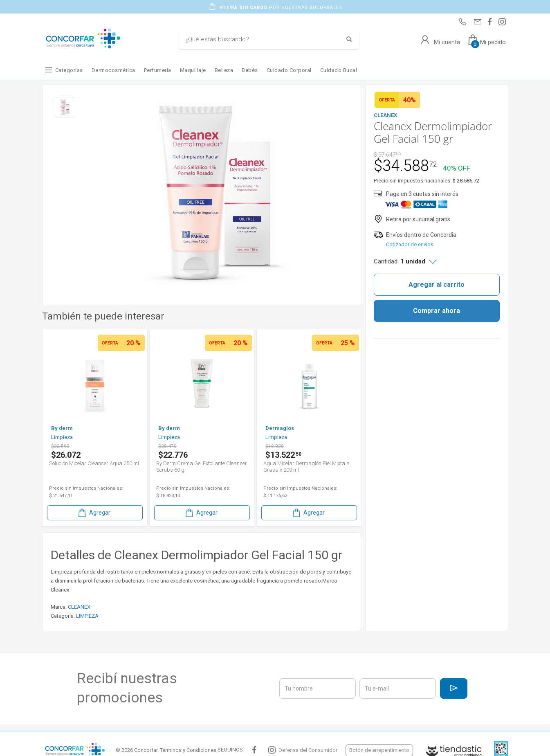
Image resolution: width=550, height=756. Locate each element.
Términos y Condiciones (188, 750)
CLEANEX (79, 607)
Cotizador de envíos (410, 244)
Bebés (250, 70)
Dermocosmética (113, 70)
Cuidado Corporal (289, 70)
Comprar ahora (437, 311)
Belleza (224, 70)
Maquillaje (193, 70)
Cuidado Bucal (339, 70)
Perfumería (158, 70)
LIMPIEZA (87, 616)
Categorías (69, 70)
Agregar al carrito (437, 285)
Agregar (94, 513)
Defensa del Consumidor (308, 750)
